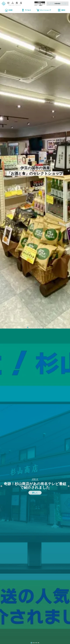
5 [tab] (39, 643)
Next (69, 171)
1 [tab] (31, 643)
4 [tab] (37, 643)
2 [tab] (33, 643)
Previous (1, 171)
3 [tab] (35, 643)
